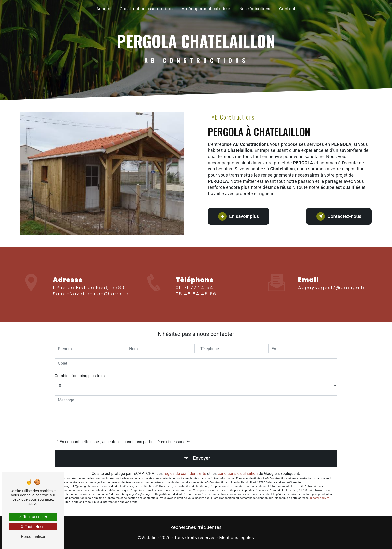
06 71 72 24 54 (195, 293)
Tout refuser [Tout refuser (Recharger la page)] (33, 527)
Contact (287, 9)
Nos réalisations (255, 9)
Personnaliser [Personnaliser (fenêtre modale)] (33, 537)
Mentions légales (237, 538)
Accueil (104, 9)
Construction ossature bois (146, 9)
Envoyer (202, 458)
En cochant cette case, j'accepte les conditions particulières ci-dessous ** (125, 442)
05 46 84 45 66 (196, 300)
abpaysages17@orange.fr (332, 282)
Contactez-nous (339, 216)
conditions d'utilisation (238, 474)
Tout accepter (33, 517)
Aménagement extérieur (206, 9)
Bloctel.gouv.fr (319, 498)
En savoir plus (239, 216)
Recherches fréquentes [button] (196, 527)
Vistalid (149, 538)
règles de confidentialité (185, 474)
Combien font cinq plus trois (80, 376)
